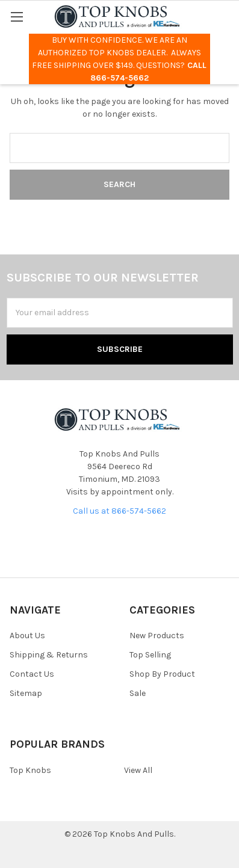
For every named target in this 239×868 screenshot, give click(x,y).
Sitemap (26, 693)
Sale (138, 693)
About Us (27, 636)
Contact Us (32, 674)
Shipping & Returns (49, 655)
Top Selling (150, 655)
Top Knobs (30, 770)
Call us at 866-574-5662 (119, 511)
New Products (157, 636)
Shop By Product (162, 674)
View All (138, 770)
